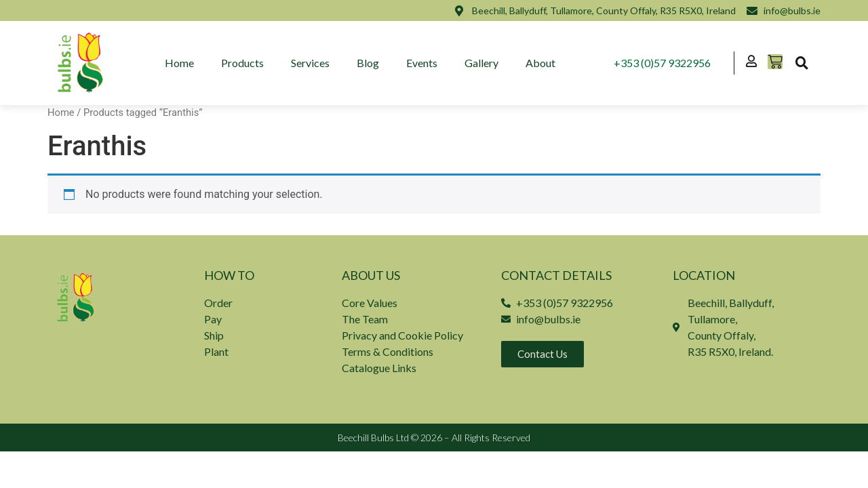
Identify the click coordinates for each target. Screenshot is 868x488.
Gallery (482, 63)
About (541, 63)
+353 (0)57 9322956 (662, 63)
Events (422, 63)
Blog (369, 63)
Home (180, 63)
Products (243, 63)
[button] (802, 63)
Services (311, 63)
